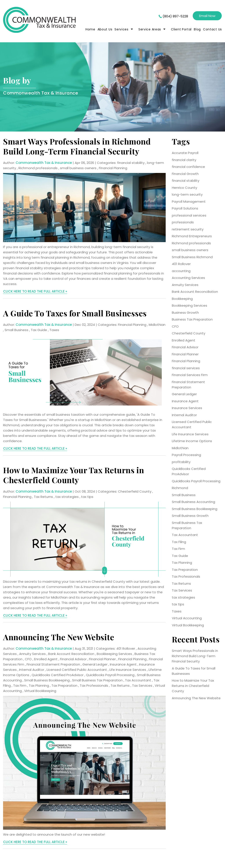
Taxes (54, 330)
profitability (181, 462)
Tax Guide (39, 330)
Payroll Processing (186, 455)
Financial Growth (185, 174)
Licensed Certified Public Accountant (77, 670)
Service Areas (150, 29)
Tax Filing (179, 542)
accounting (181, 271)
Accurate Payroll (185, 153)
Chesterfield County (135, 491)
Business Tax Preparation (192, 319)
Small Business (16, 330)
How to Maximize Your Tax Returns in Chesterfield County (74, 475)
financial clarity (184, 160)
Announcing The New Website (59, 637)
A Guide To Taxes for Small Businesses (75, 313)
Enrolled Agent (46, 659)
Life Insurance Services (128, 670)
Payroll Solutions (185, 208)
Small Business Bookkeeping (47, 680)
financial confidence (188, 167)
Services (122, 29)
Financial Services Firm (190, 375)
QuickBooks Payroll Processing (110, 675)
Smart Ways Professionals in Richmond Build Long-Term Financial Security (77, 146)
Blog (197, 29)
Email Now (207, 16)
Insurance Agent (123, 664)
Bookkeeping (182, 299)
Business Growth (185, 313)
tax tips (87, 497)
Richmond (180, 488)
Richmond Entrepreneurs (192, 236)
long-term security (187, 194)
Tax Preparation (64, 685)
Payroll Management (189, 201)
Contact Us (212, 29)
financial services (186, 368)
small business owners (78, 168)
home (90, 29)
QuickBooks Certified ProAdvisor (58, 675)
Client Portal (181, 29)
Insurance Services (187, 408)
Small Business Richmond (192, 257)
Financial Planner (102, 659)
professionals (183, 222)
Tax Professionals (94, 685)
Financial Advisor (73, 659)
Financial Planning (113, 168)
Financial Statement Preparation (53, 664)
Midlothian (157, 325)
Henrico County (184, 188)
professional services (189, 215)
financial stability (131, 163)
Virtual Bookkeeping (40, 691)
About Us (105, 29)
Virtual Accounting (187, 618)
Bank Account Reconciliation (71, 654)
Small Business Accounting (193, 502)
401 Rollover (126, 648)
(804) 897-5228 (175, 16)
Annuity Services (32, 654)
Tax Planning (39, 685)
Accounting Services (188, 278)
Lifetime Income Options (192, 441)
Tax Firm (20, 685)
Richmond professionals (38, 168)
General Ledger (95, 664)
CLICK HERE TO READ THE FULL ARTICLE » (35, 291)
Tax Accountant (138, 680)
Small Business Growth (190, 516)
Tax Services (142, 685)
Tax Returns (43, 497)
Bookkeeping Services (114, 654)
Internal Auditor (32, 670)
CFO (28, 659)
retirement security (188, 229)
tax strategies (67, 497)
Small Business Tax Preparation (97, 680)
